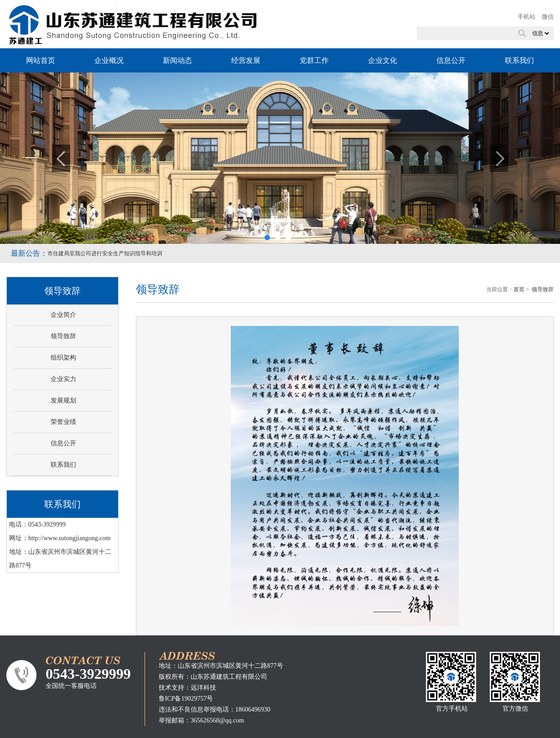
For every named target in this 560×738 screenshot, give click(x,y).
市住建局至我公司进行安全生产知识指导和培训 (105, 253)
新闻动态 (177, 60)
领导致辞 (63, 336)
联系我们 (519, 60)
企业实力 (63, 379)
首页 (519, 289)
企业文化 (383, 60)
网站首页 (41, 60)
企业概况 (109, 60)
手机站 (526, 17)
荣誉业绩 (63, 422)
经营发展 (246, 60)
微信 (548, 17)
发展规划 (63, 400)
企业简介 (63, 315)
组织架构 (63, 358)
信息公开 (451, 60)
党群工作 (314, 60)
